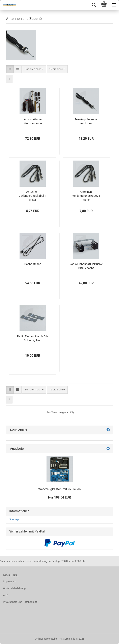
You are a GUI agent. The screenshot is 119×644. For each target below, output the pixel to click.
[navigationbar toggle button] (114, 5)
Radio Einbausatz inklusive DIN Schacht (86, 266)
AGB (6, 595)
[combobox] (34, 69)
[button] (10, 69)
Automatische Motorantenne (33, 121)
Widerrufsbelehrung (14, 588)
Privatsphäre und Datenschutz (20, 602)
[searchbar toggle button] (94, 5)
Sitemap (14, 519)
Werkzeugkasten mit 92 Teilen (59, 489)
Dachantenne (33, 264)
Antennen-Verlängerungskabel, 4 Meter (86, 196)
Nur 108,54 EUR (59, 497)
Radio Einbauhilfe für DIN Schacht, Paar (33, 338)
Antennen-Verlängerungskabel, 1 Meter (33, 196)
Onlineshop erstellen (47, 639)
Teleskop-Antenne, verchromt (86, 121)
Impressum (10, 581)
